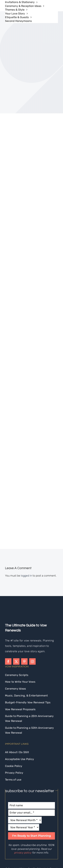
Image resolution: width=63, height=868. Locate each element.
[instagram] (32, 625)
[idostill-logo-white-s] (14, 574)
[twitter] (16, 625)
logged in (26, 539)
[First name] (32, 769)
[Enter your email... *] (32, 776)
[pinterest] (24, 625)
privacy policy (23, 816)
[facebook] (8, 625)
